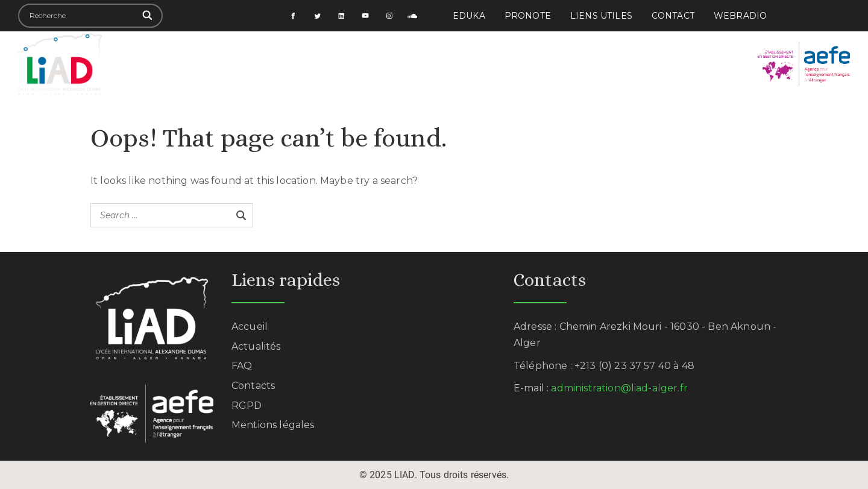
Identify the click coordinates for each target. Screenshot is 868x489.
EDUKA (469, 16)
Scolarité (349, 64)
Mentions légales (273, 425)
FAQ (242, 366)
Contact (673, 16)
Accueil (183, 64)
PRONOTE (528, 16)
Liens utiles (601, 16)
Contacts (253, 386)
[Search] (148, 16)
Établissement (263, 64)
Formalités (521, 64)
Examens (595, 64)
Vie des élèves (432, 64)
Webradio (740, 16)
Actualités (668, 64)
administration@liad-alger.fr (619, 388)
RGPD (247, 405)
